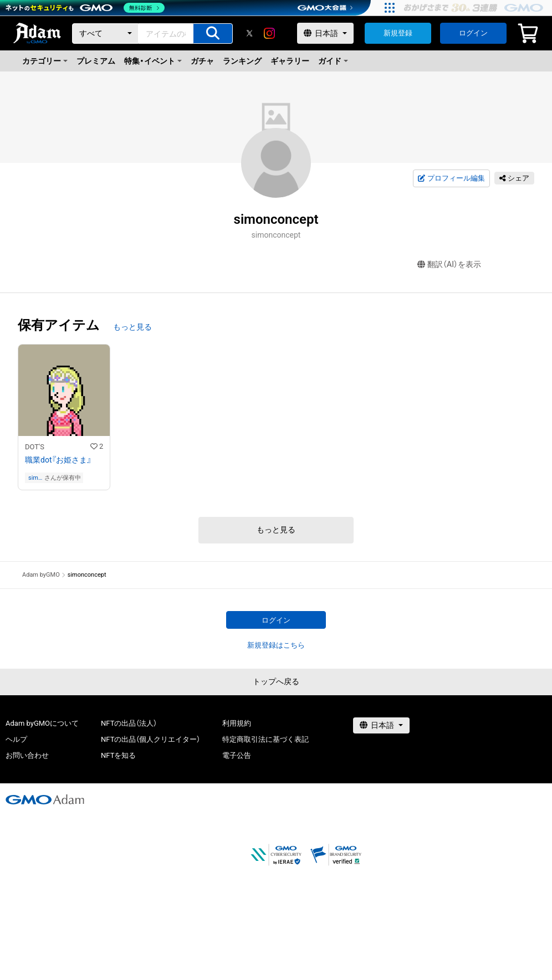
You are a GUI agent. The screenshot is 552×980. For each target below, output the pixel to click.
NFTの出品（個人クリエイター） (150, 739)
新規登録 (398, 33)
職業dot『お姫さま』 (58, 460)
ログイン (473, 33)
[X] (249, 33)
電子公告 (237, 755)
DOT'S (35, 447)
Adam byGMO (41, 575)
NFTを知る (118, 755)
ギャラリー (290, 61)
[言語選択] (325, 33)
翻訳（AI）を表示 (449, 265)
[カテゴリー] (105, 34)
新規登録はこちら (276, 645)
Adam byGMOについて (42, 723)
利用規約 (237, 723)
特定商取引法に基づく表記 (265, 739)
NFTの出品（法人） (129, 723)
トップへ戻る (276, 681)
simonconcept (35, 478)
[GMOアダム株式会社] (45, 799)
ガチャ (202, 61)
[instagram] (269, 33)
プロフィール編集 (451, 178)
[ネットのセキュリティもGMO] (85, 8)
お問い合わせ (27, 755)
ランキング (242, 61)
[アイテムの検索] (213, 34)
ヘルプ (16, 739)
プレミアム (96, 61)
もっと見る (132, 327)
